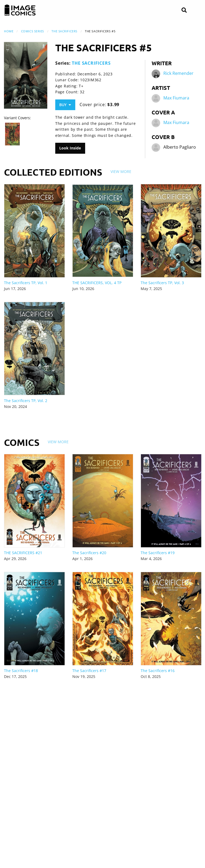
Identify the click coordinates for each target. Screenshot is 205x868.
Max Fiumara (176, 98)
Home (9, 31)
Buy (65, 105)
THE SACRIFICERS (64, 31)
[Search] (184, 10)
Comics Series (33, 31)
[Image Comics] (20, 10)
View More (121, 171)
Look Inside (70, 148)
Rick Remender (178, 74)
